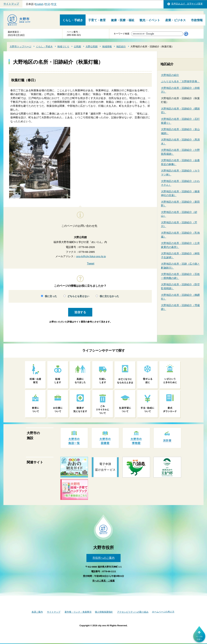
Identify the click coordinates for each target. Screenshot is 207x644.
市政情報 (197, 20)
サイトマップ (11, 4)
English (39, 4)
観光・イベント (150, 20)
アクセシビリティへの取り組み (133, 612)
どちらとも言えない (78, 296)
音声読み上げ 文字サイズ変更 (187, 4)
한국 (47, 4)
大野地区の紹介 (170, 75)
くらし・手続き (73, 20)
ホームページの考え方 (163, 612)
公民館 (77, 46)
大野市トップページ (21, 46)
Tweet (91, 264)
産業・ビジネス (176, 20)
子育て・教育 (97, 20)
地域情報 (107, 46)
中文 (54, 4)
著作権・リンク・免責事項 (78, 612)
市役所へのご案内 (103, 558)
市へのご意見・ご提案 (103, 581)
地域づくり (63, 46)
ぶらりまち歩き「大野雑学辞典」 (180, 81)
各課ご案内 (37, 612)
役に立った (51, 296)
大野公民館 (92, 46)
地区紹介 (121, 46)
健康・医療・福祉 (123, 20)
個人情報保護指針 (104, 612)
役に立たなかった (109, 296)
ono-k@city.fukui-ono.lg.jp (91, 256)
